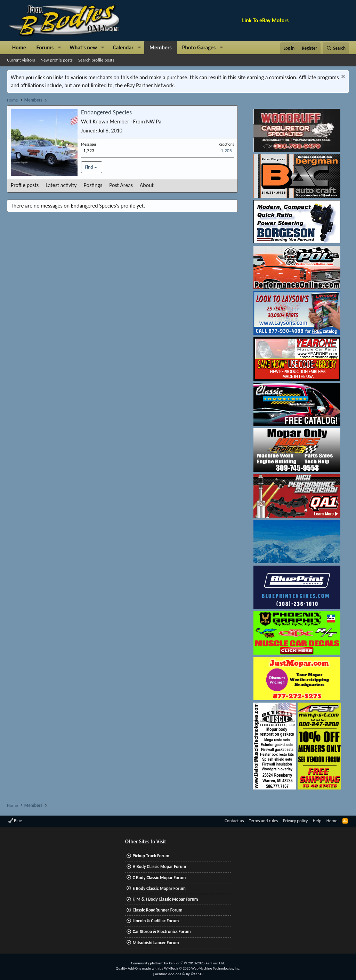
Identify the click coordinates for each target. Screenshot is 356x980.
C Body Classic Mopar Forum (159, 878)
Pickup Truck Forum (151, 856)
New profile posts (57, 60)
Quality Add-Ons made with (138, 968)
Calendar (123, 47)
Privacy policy (296, 821)
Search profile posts (96, 60)
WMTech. (202, 968)
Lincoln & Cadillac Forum (156, 921)
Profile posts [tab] (25, 185)
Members (161, 47)
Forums (45, 47)
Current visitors (21, 60)
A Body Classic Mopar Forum (159, 866)
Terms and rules (263, 821)
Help (317, 821)
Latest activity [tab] (61, 185)
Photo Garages (199, 47)
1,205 (226, 151)
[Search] (336, 48)
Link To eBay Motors (266, 20)
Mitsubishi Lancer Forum (156, 943)
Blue (15, 821)
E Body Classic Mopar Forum (159, 888)
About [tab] (147, 185)
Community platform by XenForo (178, 963)
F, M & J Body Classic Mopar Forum (165, 899)
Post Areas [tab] (121, 185)
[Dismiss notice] (342, 77)
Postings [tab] (93, 185)
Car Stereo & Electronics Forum (161, 932)
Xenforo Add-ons (179, 974)
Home (19, 47)
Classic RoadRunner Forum (157, 910)
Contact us (234, 821)
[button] (59, 48)
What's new (83, 47)
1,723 (89, 151)
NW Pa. (154, 122)
